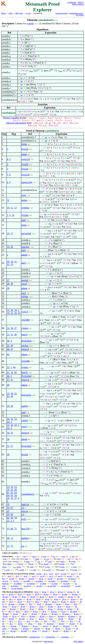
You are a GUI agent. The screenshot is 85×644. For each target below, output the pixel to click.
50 (12, 406)
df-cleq (75, 594)
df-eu (55, 594)
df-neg (71, 619)
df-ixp (42, 616)
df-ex (20, 594)
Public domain (48, 641)
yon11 (24, 427)
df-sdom (71, 616)
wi (18, 556)
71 (15, 529)
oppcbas (25, 247)
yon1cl (25, 312)
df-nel (33, 597)
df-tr (31, 604)
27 (8, 280)
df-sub (61, 619)
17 (12, 233)
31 (12, 335)
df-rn (59, 606)
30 (12, 394)
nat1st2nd (26, 233)
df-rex (51, 597)
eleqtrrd (25, 349)
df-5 (37, 621)
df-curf (56, 631)
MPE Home (19, 13)
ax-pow (32, 579)
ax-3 (57, 574)
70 (15, 518)
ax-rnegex (14, 586)
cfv (77, 559)
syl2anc (25, 215)
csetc (63, 567)
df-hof (66, 631)
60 (15, 490)
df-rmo (61, 597)
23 (12, 264)
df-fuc (58, 628)
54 (8, 433)
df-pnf (11, 619)
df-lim (41, 609)
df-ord (23, 609)
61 (8, 493)
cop (5, 559)
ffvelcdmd (26, 341)
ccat (21, 564)
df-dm (51, 606)
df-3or (60, 592)
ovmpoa (25, 208)
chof (63, 570)
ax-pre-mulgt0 (17, 588)
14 (13, 215)
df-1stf (13, 631)
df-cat (45, 626)
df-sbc (20, 599)
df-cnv (32, 606)
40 (8, 349)
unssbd (25, 280)
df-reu (71, 597)
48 (8, 385)
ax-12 (60, 576)
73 (12, 546)
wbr (26, 559)
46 (8, 376)
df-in (56, 599)
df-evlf (45, 631)
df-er (23, 616)
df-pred (13, 609)
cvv (54, 556)
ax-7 (17, 576)
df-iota (60, 609)
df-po (58, 604)
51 (8, 446)
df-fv (44, 611)
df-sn (29, 602)
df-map (32, 616)
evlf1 (24, 519)
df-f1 (18, 611)
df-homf (66, 626)
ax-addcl (27, 581)
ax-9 (34, 576)
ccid (32, 564)
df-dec (20, 624)
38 (15, 335)
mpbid (24, 406)
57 (12, 446)
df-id (39, 604)
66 (12, 529)
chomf (46, 564)
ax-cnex (60, 579)
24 (8, 406)
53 (15, 419)
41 (12, 349)
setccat (25, 511)
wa (25, 556)
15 (8, 529)
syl (23, 508)
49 (12, 396)
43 (8, 396)
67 (12, 508)
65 (12, 495)
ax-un (50, 579)
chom (9, 564)
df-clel (5, 597)
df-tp (46, 602)
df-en (51, 616)
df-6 (45, 621)
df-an (44, 592)
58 (8, 455)
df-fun (70, 609)
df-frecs (55, 614)
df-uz (30, 624)
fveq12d (25, 175)
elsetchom (26, 395)
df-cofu (37, 628)
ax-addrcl (39, 581)
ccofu (19, 567)
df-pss (73, 599)
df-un (47, 599)
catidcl (25, 420)
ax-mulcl (52, 581)
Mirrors (4, 13)
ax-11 (51, 576)
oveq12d (26, 159)
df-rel (23, 606)
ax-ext (69, 576)
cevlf (49, 570)
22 (8, 264)
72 (12, 538)
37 (15, 328)
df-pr (37, 602)
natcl (24, 263)
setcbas (25, 346)
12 (8, 200)
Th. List (28, 13)
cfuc (48, 567)
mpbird (25, 538)
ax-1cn (5, 581)
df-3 (20, 621)
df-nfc (15, 597)
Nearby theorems (78, 4)
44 (14, 367)
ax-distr (43, 583)
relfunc (25, 296)
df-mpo (5, 614)
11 (12, 208)
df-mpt (22, 604)
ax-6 (9, 576)
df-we (5, 606)
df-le (51, 619)
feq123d (25, 529)
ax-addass (18, 583)
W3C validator (79, 641)
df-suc (50, 609)
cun (63, 556)
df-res (68, 606)
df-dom (61, 616)
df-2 (11, 621)
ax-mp (39, 574)
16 (8, 233)
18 (12, 262)
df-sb (37, 594)
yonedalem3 (50, 637)
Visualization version (76, 13)
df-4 (28, 621)
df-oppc (14, 628)
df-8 (63, 621)
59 (8, 538)
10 (8, 208)
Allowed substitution (16, 123)
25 (12, 313)
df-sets (62, 624)
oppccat (25, 504)
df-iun (73, 602)
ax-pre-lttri (52, 586)
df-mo (46, 594)
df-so (67, 604)
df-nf (29, 594)
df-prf (34, 631)
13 (15, 208)
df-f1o (35, 611)
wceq (34, 556)
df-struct (50, 624)
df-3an (70, 592)
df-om (15, 614)
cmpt (37, 559)
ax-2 (51, 574)
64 (8, 495)
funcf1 (25, 335)
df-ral (42, 597)
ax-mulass (31, 583)
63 (15, 493)
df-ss (64, 599)
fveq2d (25, 149)
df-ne (24, 597)
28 (12, 284)
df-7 (54, 621)
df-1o (14, 616)
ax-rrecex (27, 586)
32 (8, 328)
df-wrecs (66, 614)
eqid (24, 220)
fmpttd (25, 455)
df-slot (72, 624)
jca (23, 546)
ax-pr (41, 579)
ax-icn (16, 581)
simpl (24, 154)
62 (12, 493)
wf (69, 559)
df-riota (54, 611)
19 (8, 247)
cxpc (75, 567)
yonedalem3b (34, 637)
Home (11, 13)
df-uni (63, 602)
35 (19, 313)
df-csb (29, 599)
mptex (24, 200)
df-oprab (74, 611)
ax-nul (21, 579)
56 (8, 439)
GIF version (80, 15)
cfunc (4, 567)
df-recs (76, 614)
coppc (62, 564)
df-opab (11, 604)
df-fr (76, 604)
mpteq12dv (27, 182)
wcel (45, 556)
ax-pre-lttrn (66, 586)
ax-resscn (72, 579)
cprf (34, 570)
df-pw (20, 602)
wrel (59, 559)
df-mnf (22, 619)
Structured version (62, 13)
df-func (26, 628)
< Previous (72, 2)
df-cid (55, 626)
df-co (41, 606)
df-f (10, 611)
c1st (39, 561)
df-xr (32, 619)
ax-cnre (39, 586)
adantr (24, 255)
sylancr (25, 328)
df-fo (26, 611)
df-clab (65, 594)
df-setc (68, 628)
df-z (11, 624)
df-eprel (49, 604)
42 (8, 354)
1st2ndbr (26, 320)
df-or (52, 592)
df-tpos (44, 614)
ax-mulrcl (64, 581)
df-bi (36, 592)
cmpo (28, 561)
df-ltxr (41, 619)
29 (8, 288)
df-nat (48, 628)
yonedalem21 (28, 494)
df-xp (14, 606)
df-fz (40, 624)
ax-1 (45, 574)
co (18, 561)
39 (8, 341)
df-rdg (5, 616)
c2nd (50, 561)
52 (12, 419)
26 (8, 284)
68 (12, 518)
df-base (13, 626)
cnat (32, 567)
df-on (32, 609)
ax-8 (26, 576)
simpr (24, 144)
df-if (11, 602)
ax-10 (42, 576)
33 (8, 310)
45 (15, 372)
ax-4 (73, 574)
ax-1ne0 (66, 583)
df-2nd (34, 614)
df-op (54, 602)
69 (12, 514)
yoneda (30, 23)
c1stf (8, 570)
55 (12, 433)
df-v (11, 599)
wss (73, 556)
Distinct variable (11, 118)
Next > (81, 2)
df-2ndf (24, 631)
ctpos (62, 561)
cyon (75, 570)
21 (15, 262)
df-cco (35, 626)
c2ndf (22, 570)
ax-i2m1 (55, 583)
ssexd (24, 284)
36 (12, 328)
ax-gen (64, 574)
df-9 (71, 621)
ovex (24, 195)
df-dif (38, 599)
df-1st (25, 614)
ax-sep (12, 579)
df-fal (11, 594)
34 (15, 310)
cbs (74, 561)
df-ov (63, 611)
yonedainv (65, 637)
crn (48, 559)
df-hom (24, 626)
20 (12, 247)
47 (8, 380)
